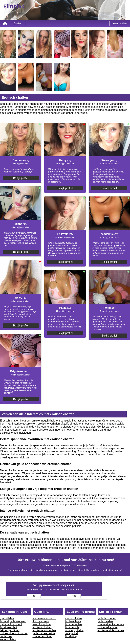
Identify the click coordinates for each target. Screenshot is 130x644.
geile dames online (44, 633)
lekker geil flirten (10, 630)
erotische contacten (44, 630)
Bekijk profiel (21, 178)
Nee (74, 596)
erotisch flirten (73, 618)
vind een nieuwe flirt (44, 618)
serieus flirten (8, 639)
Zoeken (18, 23)
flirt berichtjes (73, 621)
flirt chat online (74, 624)
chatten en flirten (42, 636)
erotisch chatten (42, 627)
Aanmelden (120, 23)
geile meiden (105, 621)
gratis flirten (7, 618)
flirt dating (71, 636)
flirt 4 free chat (8, 627)
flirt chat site (72, 627)
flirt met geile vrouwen (13, 621)
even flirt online (42, 624)
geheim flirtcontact (11, 624)
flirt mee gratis (41, 621)
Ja (34, 596)
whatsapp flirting (75, 630)
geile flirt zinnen (107, 618)
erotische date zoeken (111, 630)
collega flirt (71, 633)
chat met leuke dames (111, 624)
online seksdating (108, 627)
